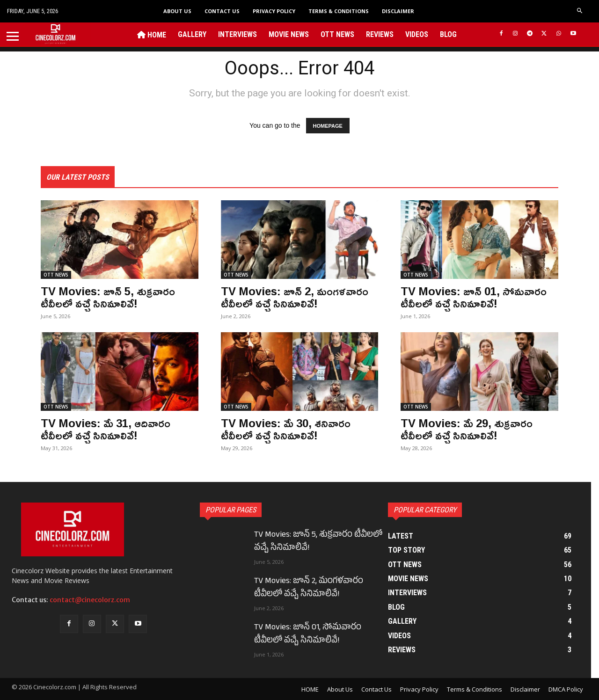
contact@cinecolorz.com (90, 600)
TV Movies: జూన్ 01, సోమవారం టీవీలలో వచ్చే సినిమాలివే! (474, 297)
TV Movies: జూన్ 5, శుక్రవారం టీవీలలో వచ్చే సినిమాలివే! (108, 297)
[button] (580, 11)
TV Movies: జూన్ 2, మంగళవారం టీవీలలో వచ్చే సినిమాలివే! (295, 297)
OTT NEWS (56, 275)
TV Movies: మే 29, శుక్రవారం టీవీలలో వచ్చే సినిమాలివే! (467, 429)
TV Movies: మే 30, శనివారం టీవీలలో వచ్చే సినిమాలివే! (286, 429)
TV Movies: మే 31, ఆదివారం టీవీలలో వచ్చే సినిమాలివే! (106, 429)
